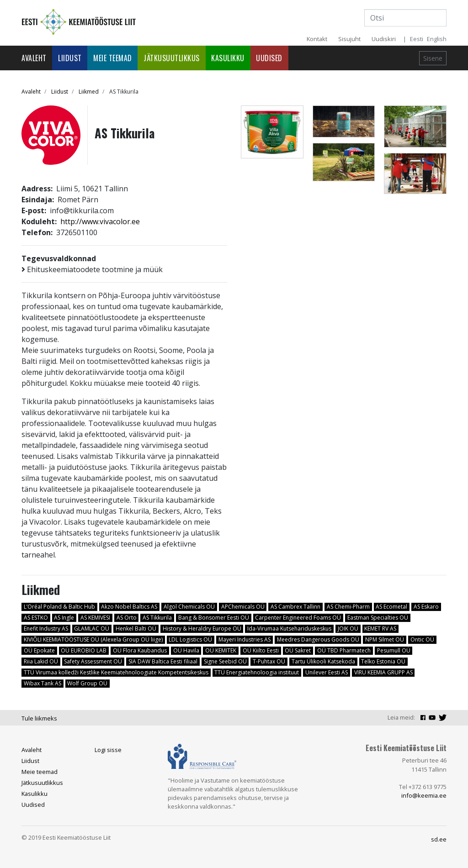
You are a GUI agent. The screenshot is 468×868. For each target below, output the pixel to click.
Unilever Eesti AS (327, 672)
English (437, 39)
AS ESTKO (36, 618)
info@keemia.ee (424, 795)
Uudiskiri (384, 39)
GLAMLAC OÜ (92, 629)
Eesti (417, 39)
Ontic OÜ (422, 639)
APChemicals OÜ (243, 607)
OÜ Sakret (298, 650)
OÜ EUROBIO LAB (84, 650)
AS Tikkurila (157, 618)
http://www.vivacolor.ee (100, 221)
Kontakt (317, 39)
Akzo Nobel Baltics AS (129, 607)
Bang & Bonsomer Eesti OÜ (214, 618)
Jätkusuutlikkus (172, 58)
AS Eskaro (426, 607)
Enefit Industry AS (46, 629)
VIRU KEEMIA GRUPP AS (383, 672)
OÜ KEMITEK (221, 650)
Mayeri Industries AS (245, 639)
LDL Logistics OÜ (190, 639)
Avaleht (34, 58)
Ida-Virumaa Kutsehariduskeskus (289, 629)
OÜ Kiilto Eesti (261, 650)
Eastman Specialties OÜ (378, 618)
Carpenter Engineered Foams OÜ (298, 618)
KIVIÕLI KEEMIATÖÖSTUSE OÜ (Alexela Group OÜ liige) (93, 639)
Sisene (433, 58)
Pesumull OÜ (394, 650)
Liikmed (89, 92)
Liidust (70, 58)
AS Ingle (64, 618)
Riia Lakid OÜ (41, 661)
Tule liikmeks (39, 718)
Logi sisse (108, 750)
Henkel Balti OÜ (136, 629)
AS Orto (127, 618)
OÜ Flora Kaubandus (140, 650)
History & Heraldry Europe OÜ (202, 629)
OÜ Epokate (39, 650)
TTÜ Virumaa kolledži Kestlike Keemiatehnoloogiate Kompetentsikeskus (116, 672)
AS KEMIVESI (95, 618)
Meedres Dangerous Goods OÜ (318, 639)
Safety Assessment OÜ (93, 661)
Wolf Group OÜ (87, 683)
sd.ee (439, 839)
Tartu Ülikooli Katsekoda (323, 661)
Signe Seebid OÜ (225, 661)
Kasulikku (228, 58)
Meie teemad (113, 58)
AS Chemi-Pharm (348, 607)
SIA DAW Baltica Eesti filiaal (163, 661)
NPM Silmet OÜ (385, 639)
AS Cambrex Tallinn (295, 607)
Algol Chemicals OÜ (189, 607)
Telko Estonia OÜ (383, 661)
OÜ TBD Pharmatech (344, 650)
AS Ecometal (391, 607)
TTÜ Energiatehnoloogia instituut (257, 672)
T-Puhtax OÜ (269, 661)
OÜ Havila (186, 650)
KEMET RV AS (380, 629)
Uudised (269, 58)
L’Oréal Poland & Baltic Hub (59, 607)
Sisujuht (349, 39)
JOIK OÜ (348, 629)
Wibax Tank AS (43, 683)
